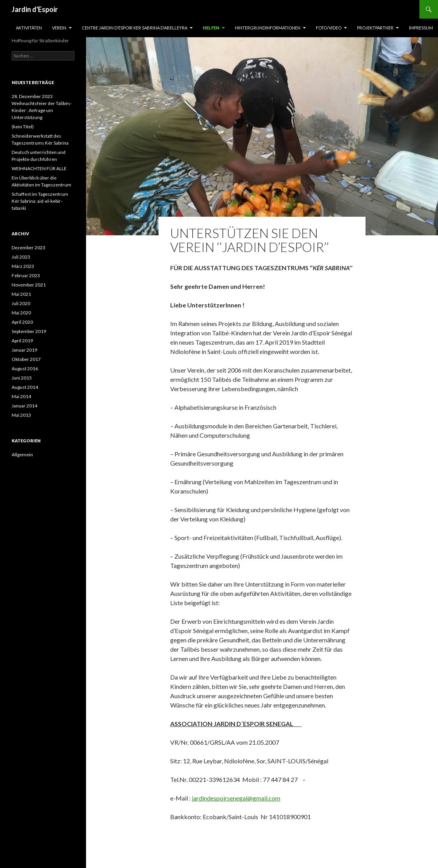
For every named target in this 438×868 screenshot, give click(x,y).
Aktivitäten (29, 28)
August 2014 (25, 387)
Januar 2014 (24, 406)
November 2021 (29, 285)
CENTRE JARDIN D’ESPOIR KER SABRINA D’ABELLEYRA (135, 28)
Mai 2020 (21, 313)
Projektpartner (375, 28)
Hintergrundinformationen (268, 28)
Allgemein (22, 455)
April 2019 (22, 341)
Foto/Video (329, 28)
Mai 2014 (21, 396)
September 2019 (29, 331)
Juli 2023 (21, 257)
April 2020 (22, 322)
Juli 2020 (21, 303)
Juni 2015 (22, 378)
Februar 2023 (26, 275)
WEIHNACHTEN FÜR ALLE (39, 168)
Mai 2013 (21, 415)
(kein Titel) (23, 127)
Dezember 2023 (28, 248)
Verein (59, 28)
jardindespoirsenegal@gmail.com (236, 798)
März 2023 (23, 266)
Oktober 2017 (26, 359)
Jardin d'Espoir (35, 9)
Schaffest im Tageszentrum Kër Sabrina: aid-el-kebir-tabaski (40, 201)
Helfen (211, 28)
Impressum (421, 28)
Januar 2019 (24, 350)
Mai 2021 (21, 294)
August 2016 (25, 368)
